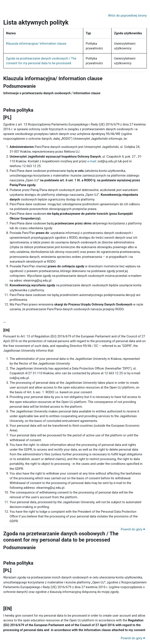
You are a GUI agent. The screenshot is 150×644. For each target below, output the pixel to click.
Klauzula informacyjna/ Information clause (36, 44)
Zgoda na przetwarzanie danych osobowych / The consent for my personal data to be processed (61, 537)
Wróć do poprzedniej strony (127, 16)
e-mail (92, 161)
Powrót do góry (133, 529)
